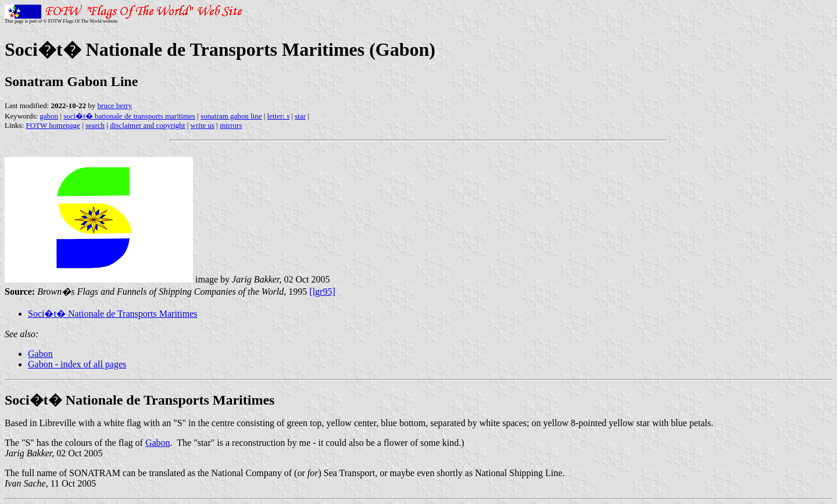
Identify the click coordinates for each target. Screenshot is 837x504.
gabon (49, 116)
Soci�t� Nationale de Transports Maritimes (113, 314)
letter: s (279, 116)
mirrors (231, 125)
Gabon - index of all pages (77, 364)
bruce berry (115, 106)
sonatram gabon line (231, 116)
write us (203, 125)
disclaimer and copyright (147, 125)
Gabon (40, 354)
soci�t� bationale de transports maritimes (129, 116)
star (300, 116)
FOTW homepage (53, 125)
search (95, 125)
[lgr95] (322, 292)
